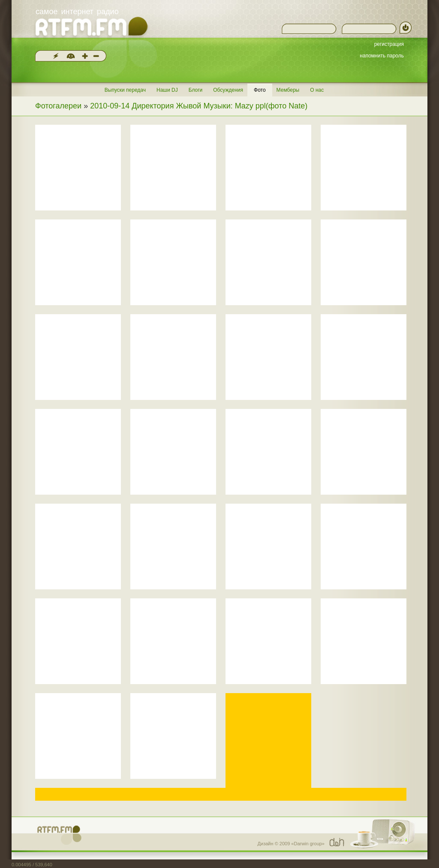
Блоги (196, 90)
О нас (317, 90)
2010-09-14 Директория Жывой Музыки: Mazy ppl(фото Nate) (199, 106)
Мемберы (288, 90)
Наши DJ (167, 90)
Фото (260, 90)
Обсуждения (228, 90)
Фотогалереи (58, 106)
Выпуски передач (125, 90)
